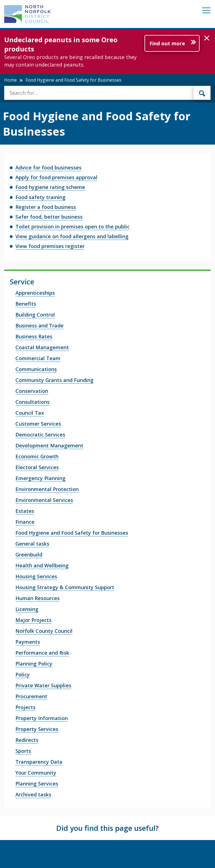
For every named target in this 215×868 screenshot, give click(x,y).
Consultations (32, 402)
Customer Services (38, 424)
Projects (25, 707)
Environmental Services (44, 500)
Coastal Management (42, 347)
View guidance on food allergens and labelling (72, 236)
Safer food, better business (49, 217)
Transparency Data (39, 762)
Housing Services (36, 576)
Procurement (31, 696)
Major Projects (33, 620)
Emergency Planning (40, 478)
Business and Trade (39, 325)
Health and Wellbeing (42, 565)
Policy (23, 674)
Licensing (27, 609)
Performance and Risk (42, 653)
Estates (25, 511)
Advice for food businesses (48, 168)
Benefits (26, 304)
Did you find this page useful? (107, 828)
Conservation (32, 391)
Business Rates (34, 336)
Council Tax (30, 413)
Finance (25, 522)
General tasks (32, 544)
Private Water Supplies (43, 685)
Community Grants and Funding (54, 380)
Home (10, 80)
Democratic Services (40, 435)
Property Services (37, 729)
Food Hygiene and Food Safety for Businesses (72, 533)
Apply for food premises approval (56, 177)
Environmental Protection (47, 489)
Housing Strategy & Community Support (65, 587)
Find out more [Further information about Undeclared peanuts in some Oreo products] (167, 43)
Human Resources (38, 598)
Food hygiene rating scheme (50, 187)
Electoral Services (37, 467)
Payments (28, 642)
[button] (207, 38)
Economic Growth (37, 456)
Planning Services (37, 784)
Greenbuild (29, 555)
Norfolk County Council (44, 631)
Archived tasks (33, 794)
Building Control (35, 315)
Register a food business (46, 207)
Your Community (36, 773)
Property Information (42, 718)
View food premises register (50, 246)
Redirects (27, 740)
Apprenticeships (35, 293)
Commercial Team (38, 358)
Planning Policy (34, 664)
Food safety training (40, 197)
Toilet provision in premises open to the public (73, 227)
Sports (23, 751)
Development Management (49, 445)
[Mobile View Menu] (206, 11)
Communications (36, 369)
